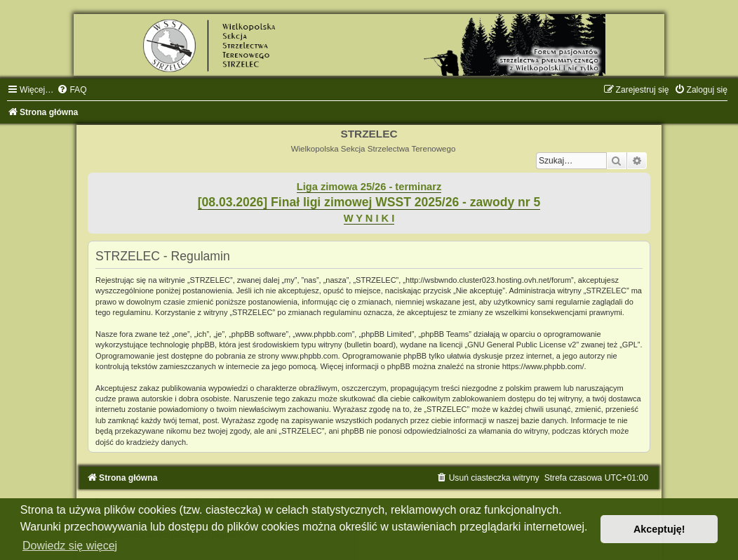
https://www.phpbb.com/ (543, 366)
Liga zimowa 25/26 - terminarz (369, 187)
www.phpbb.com (310, 356)
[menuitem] (72, 90)
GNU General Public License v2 (522, 345)
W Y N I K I (369, 218)
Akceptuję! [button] (659, 529)
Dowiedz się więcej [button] (70, 546)
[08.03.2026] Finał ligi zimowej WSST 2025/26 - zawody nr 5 (369, 202)
